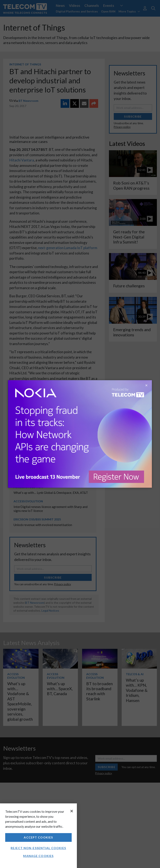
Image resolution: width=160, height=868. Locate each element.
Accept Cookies (38, 837)
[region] (38, 836)
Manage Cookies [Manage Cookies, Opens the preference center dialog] (38, 856)
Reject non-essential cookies (38, 848)
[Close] (72, 811)
